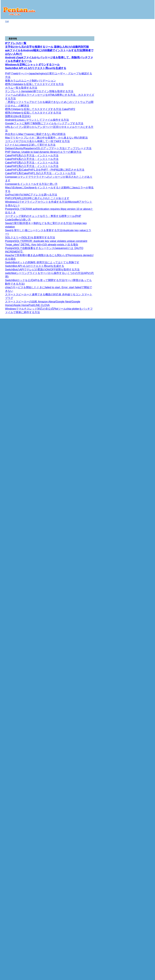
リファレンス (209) (137, 497)
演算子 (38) (135, 759)
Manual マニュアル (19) (140, 204)
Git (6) (131, 353)
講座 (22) (133, 461)
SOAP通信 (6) (135, 408)
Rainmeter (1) (135, 201)
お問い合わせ (131, 859)
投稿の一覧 (130, 852)
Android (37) (133, 107)
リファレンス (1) (136, 417)
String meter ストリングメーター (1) (141, 245)
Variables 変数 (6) (139, 213)
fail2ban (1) (134, 192)
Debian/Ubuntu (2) (138, 393)
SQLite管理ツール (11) (140, 506)
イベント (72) (136, 768)
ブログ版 (131, 64)
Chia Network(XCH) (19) (139, 89)
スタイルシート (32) (139, 762)
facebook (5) (134, 139)
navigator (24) (136, 780)
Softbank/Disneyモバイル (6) (140, 731)
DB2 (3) (132, 535)
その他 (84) (132, 405)
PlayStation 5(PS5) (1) (138, 151)
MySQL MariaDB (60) (138, 594)
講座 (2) (132, 473)
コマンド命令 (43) (139, 591)
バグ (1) (133, 181)
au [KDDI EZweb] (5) (138, 739)
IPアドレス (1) (135, 124)
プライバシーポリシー (135, 866)
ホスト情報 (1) (134, 121)
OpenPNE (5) (135, 668)
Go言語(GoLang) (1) (136, 71)
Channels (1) (139, 324)
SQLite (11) (134, 503)
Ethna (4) (133, 674)
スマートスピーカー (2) (139, 83)
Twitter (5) (132, 157)
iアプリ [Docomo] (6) (138, 836)
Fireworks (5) (134, 444)
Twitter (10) (134, 142)
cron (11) (133, 362)
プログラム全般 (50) (136, 426)
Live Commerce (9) (137, 624)
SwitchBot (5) (134, 80)
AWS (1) (132, 350)
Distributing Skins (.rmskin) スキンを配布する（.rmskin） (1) (141, 272)
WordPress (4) (135, 647)
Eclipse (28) (135, 438)
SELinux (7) (135, 396)
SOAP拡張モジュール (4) (140, 621)
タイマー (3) (135, 771)
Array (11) (134, 816)
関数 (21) (134, 512)
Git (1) (131, 195)
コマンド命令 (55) (139, 577)
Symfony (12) (134, 686)
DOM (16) (134, 765)
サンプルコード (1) (137, 470)
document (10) (136, 792)
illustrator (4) (134, 446)
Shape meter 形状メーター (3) (141, 251)
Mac (129, 127)
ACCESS (133, 520)
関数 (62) (135, 585)
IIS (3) (133, 385)
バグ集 (132, 476)
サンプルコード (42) (138, 683)
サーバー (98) (133, 341)
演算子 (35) (136, 588)
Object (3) (134, 807)
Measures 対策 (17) (140, 230)
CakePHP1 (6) (136, 665)
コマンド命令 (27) (138, 517)
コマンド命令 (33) (139, 609)
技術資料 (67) (133, 189)
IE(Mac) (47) (135, 491)
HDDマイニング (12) (138, 95)
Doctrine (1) (134, 633)
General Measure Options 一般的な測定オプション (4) (141, 235)
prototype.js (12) (136, 827)
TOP (7, 21)
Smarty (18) (134, 700)
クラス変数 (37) (138, 709)
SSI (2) (132, 411)
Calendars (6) (139, 326)
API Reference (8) (140, 309)
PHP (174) (132, 612)
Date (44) (134, 810)
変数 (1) (135, 724)
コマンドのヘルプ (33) (140, 92)
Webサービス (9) (135, 133)
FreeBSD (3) (134, 370)
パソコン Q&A (134, 58)
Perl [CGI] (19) (134, 414)
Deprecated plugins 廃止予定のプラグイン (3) (141, 224)
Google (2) (133, 136)
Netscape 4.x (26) (138, 479)
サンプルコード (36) (139, 118)
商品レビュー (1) (135, 101)
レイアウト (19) (137, 115)
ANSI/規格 (133, 509)
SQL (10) (131, 500)
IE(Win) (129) (136, 494)
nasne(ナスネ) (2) (136, 148)
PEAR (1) (133, 618)
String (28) (134, 818)
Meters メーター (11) (140, 241)
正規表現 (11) (135, 697)
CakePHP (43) (135, 650)
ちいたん (133, 689)
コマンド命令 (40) (139, 562)
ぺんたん (82, 975)
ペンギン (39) (133, 839)
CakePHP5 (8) (136, 653)
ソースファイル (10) (139, 692)
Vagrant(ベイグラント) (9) (138, 357)
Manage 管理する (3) (141, 286)
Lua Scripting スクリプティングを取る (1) (141, 208)
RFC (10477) (134, 338)
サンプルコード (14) (138, 833)
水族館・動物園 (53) (138, 842)
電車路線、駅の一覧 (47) (139, 335)
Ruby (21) (132, 163)
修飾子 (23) (136, 721)
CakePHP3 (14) (137, 659)
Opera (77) (135, 485)
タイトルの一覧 (132, 849)
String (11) (137, 175)
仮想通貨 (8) (133, 86)
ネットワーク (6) (135, 154)
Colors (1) (138, 321)
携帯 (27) (131, 727)
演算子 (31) (136, 559)
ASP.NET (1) (133, 104)
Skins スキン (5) (138, 263)
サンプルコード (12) (138, 748)
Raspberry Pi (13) (135, 98)
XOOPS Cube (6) (136, 644)
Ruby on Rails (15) (137, 178)
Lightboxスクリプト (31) (139, 750)
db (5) (134, 695)
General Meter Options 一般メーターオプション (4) (141, 258)
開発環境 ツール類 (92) (139, 435)
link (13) (133, 789)
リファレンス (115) (137, 464)
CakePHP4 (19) (137, 656)
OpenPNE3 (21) (137, 671)
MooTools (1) (134, 753)
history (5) (134, 783)
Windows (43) (135, 376)
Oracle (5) (133, 565)
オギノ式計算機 (134, 61)
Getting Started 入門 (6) (140, 290)
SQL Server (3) (135, 550)
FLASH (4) (133, 452)
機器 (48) (131, 145)
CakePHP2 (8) (136, 662)
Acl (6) (136, 332)
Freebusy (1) (139, 315)
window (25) (135, 795)
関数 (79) (135, 571)
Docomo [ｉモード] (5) (138, 736)
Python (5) (132, 423)
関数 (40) (135, 526)
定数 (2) (135, 712)
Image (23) (135, 774)
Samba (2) (133, 347)
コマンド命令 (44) (139, 547)
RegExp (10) (135, 804)
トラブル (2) (134, 130)
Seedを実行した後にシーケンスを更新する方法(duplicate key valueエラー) (34, 2)
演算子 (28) (135, 515)
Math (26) (134, 813)
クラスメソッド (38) (140, 706)
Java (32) (132, 830)
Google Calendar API (139, 303)
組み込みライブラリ (139, 169)
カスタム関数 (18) (139, 715)
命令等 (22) (135, 798)
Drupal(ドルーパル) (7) (138, 641)
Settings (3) (138, 312)
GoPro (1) (132, 74)
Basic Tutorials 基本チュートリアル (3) (141, 296)
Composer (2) (135, 615)
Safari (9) (134, 488)
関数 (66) (135, 556)
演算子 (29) (136, 544)
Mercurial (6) (134, 373)
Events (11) (138, 318)
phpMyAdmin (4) (137, 597)
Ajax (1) (131, 455)
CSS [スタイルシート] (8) (139, 467)
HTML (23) (132, 458)
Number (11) (135, 821)
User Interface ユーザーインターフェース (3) (140, 280)
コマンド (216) (136, 402)
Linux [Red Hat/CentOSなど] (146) (140, 389)
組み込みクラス (138, 172)
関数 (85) (135, 603)
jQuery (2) (133, 824)
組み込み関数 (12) (139, 718)
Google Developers (137, 300)
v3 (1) (134, 306)
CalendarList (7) (140, 329)
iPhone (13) (133, 183)
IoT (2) (130, 77)
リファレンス (135, 166)
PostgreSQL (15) (136, 580)
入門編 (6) (133, 420)
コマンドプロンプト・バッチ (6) (140, 381)
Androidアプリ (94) (137, 110)
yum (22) (134, 399)
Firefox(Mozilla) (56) (138, 482)
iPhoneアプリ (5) (136, 186)
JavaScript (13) (134, 742)
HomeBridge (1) (136, 344)
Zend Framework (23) (138, 677)
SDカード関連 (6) (138, 112)
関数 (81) (135, 541)
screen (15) (135, 777)
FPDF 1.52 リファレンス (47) (139, 637)
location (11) (135, 786)
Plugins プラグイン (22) (139, 217)
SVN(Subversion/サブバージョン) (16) (139, 366)
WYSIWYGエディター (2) (140, 745)
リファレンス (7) (137, 703)
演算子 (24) (136, 529)
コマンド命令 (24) (139, 532)
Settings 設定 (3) (138, 266)
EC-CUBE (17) (135, 680)
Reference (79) (136, 198)
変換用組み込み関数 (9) (140, 801)
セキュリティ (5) (136, 432)
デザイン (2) (133, 441)
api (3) (131, 160)
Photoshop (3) (135, 449)
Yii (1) (131, 627)
